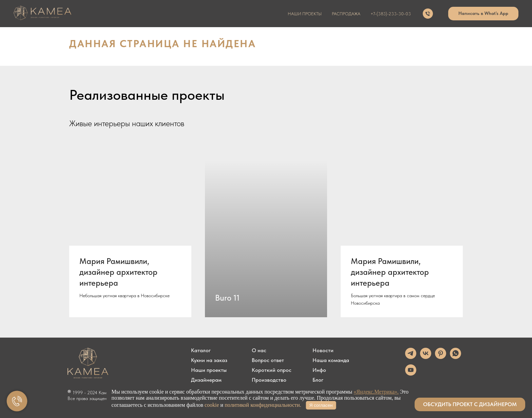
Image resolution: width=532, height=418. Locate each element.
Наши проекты (209, 370)
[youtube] (411, 374)
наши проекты (305, 14)
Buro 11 (227, 298)
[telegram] (411, 357)
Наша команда (331, 360)
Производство (269, 380)
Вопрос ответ (268, 360)
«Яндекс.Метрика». (376, 392)
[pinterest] (441, 357)
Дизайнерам (206, 380)
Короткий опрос (272, 370)
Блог (318, 380)
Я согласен (321, 405)
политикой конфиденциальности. (263, 405)
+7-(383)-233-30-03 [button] (391, 14)
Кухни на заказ (209, 360)
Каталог (201, 350)
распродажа (346, 14)
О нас (259, 350)
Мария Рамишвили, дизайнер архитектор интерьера (118, 272)
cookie (212, 405)
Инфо (319, 370)
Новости (323, 350)
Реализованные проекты (147, 95)
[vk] (426, 357)
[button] (470, 404)
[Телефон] (428, 14)
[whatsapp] (455, 357)
